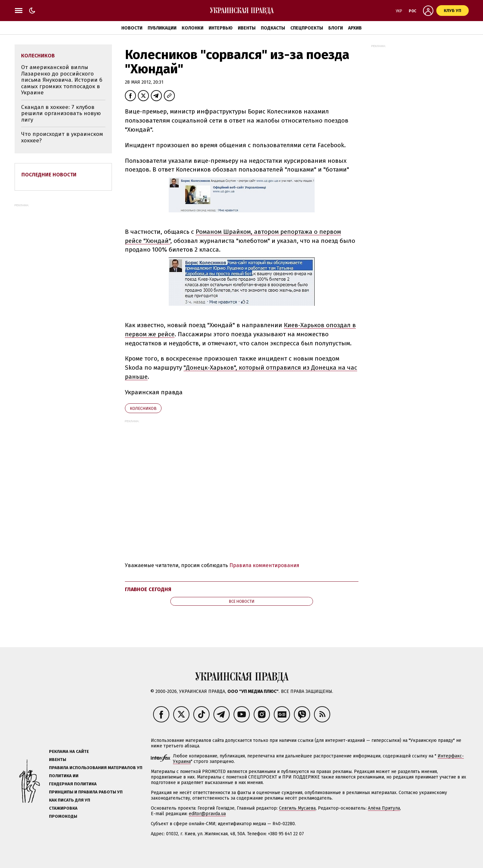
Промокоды (63, 816)
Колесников (143, 408)
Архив (355, 28)
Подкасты (273, 28)
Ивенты (247, 28)
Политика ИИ (64, 776)
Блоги (336, 28)
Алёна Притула (384, 808)
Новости (132, 28)
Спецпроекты (307, 28)
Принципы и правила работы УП (86, 792)
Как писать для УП (70, 800)
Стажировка (63, 808)
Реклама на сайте (69, 751)
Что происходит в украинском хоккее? (62, 137)
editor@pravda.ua (207, 814)
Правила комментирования (264, 565)
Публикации (162, 28)
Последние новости (49, 175)
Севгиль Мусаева (297, 808)
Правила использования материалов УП (96, 768)
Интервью (221, 28)
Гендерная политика (73, 784)
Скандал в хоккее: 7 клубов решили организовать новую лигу (61, 113)
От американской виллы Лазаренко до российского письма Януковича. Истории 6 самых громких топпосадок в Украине (62, 80)
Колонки (193, 28)
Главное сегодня (148, 589)
